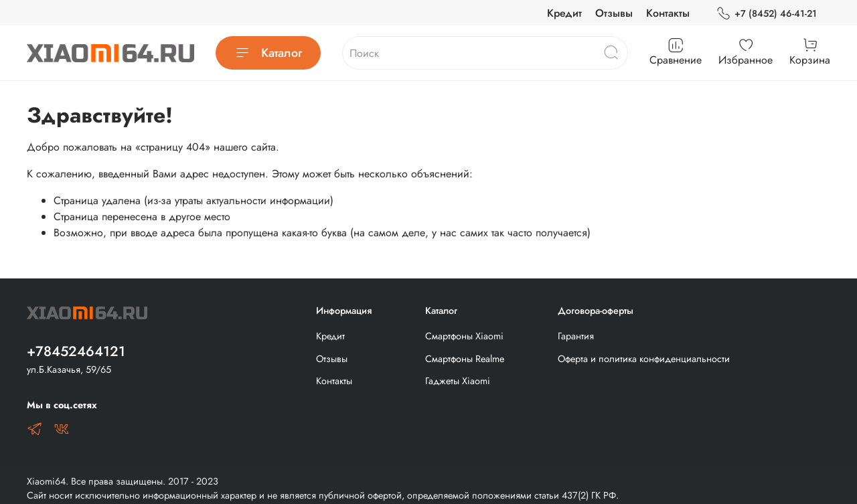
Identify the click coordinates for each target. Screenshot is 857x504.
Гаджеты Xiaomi (458, 381)
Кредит (564, 13)
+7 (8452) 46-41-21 (767, 14)
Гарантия (576, 336)
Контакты (668, 13)
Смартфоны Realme (465, 359)
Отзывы (614, 13)
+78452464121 (76, 351)
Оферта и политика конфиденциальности (644, 359)
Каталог (268, 53)
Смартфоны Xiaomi (464, 336)
